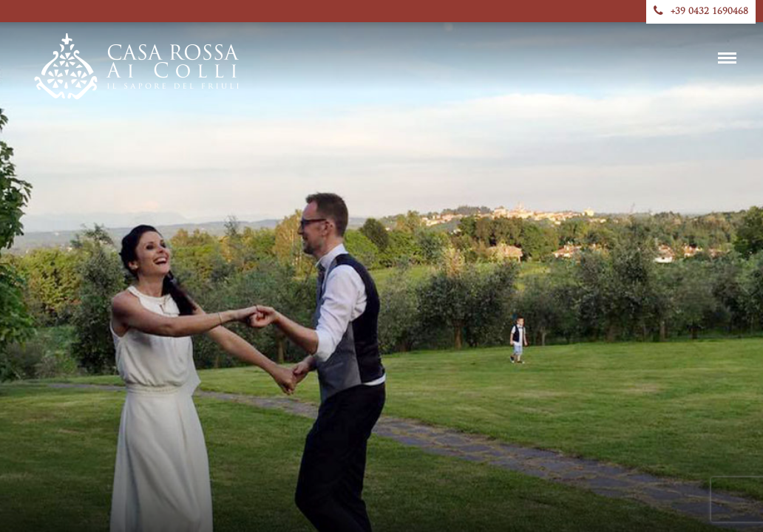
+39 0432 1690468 (701, 12)
